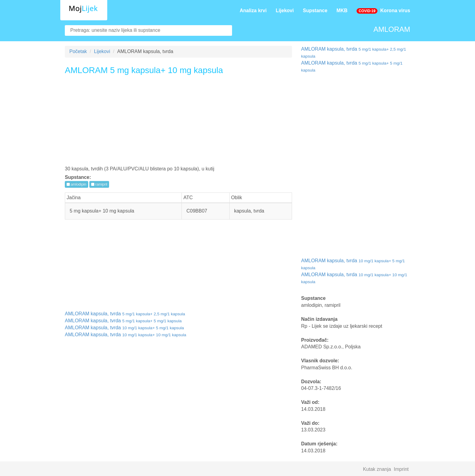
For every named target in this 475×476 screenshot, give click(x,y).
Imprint (401, 469)
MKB (342, 10)
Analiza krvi (253, 10)
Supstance (315, 10)
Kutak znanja (377, 469)
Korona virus (383, 11)
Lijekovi (285, 10)
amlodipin (76, 184)
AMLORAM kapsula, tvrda (125, 314)
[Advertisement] (178, 122)
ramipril (99, 184)
